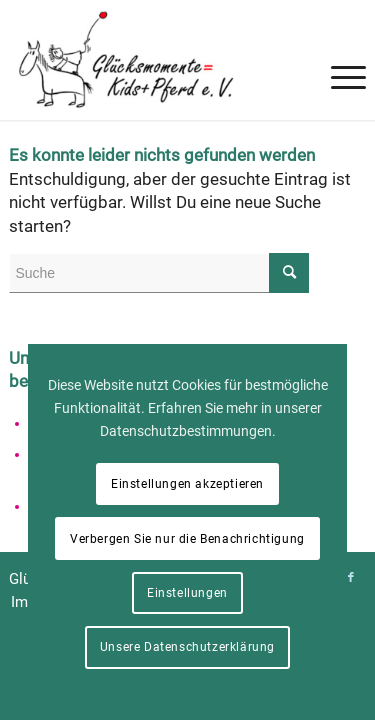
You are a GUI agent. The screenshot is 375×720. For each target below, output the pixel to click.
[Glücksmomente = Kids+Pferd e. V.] (151, 60)
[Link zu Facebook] (351, 578)
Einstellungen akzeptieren (187, 484)
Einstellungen (187, 593)
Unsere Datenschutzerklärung (187, 647)
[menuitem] (338, 40)
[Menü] (338, 40)
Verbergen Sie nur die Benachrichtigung (187, 539)
